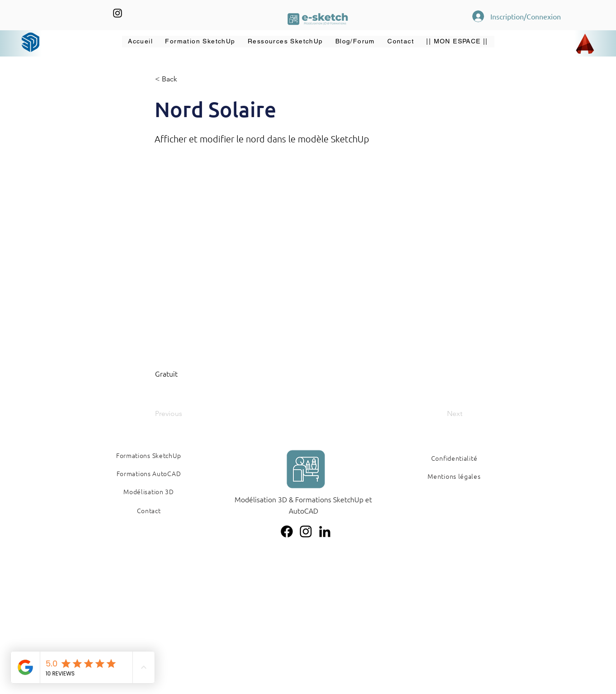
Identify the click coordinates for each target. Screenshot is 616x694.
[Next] (440, 414)
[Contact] (149, 510)
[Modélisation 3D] (149, 491)
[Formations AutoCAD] (149, 473)
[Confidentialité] (454, 458)
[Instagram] (118, 13)
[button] (200, 42)
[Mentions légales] (454, 476)
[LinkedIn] (325, 531)
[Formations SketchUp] (149, 455)
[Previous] (185, 414)
